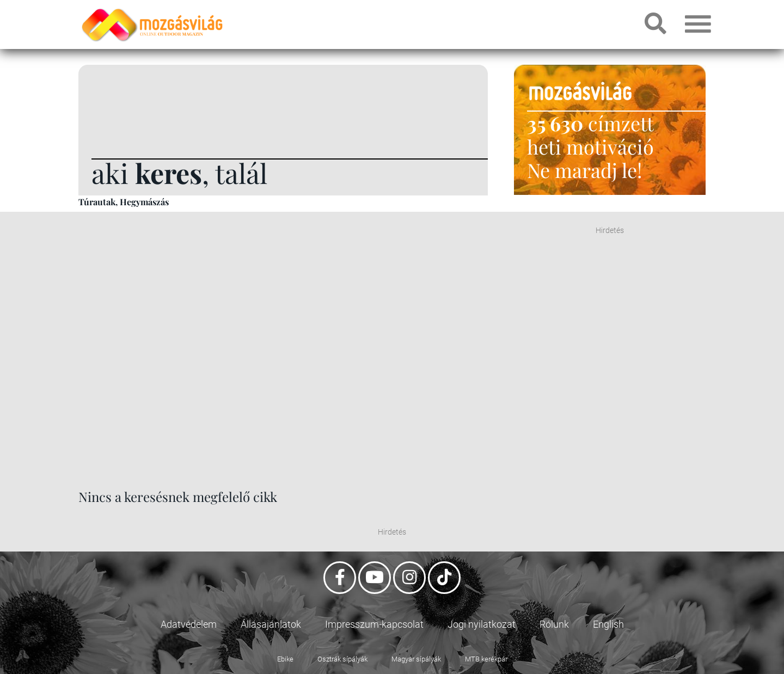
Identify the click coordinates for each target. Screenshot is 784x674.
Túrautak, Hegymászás (124, 202)
